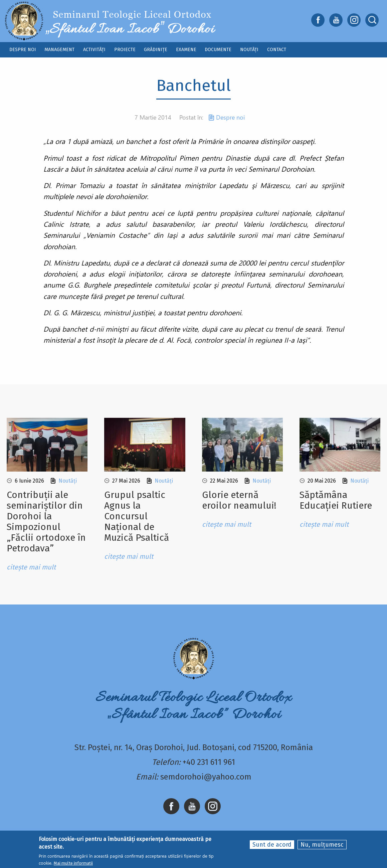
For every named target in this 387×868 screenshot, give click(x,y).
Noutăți (68, 481)
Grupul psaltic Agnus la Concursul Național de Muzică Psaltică (137, 516)
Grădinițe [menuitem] (156, 50)
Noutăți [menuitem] (249, 50)
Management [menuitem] (59, 50)
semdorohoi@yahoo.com (206, 777)
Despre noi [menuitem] (23, 50)
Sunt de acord (272, 845)
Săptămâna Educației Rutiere (336, 500)
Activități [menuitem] (94, 50)
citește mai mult (31, 567)
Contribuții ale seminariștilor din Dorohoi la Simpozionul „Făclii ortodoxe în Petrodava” (46, 522)
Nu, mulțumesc (322, 845)
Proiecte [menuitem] (125, 50)
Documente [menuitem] (218, 50)
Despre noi (230, 117)
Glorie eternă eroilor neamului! (239, 500)
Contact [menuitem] (277, 50)
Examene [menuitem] (186, 50)
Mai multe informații (73, 863)
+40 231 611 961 (209, 762)
